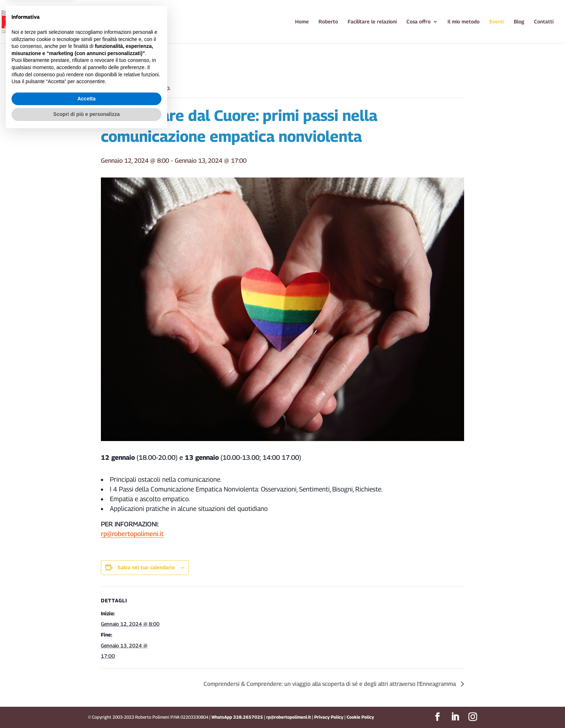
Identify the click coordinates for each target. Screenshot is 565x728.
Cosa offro (419, 22)
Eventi (497, 22)
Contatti (544, 22)
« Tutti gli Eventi (123, 63)
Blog (519, 22)
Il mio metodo (464, 22)
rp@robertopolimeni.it (132, 534)
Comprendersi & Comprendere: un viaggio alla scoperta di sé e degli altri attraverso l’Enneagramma (330, 684)
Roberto (328, 22)
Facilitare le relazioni (372, 22)
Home (302, 22)
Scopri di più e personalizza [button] (86, 708)
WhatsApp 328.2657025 (237, 717)
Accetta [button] (87, 693)
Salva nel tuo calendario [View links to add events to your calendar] (146, 567)
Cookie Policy (360, 717)
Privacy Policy (329, 717)
